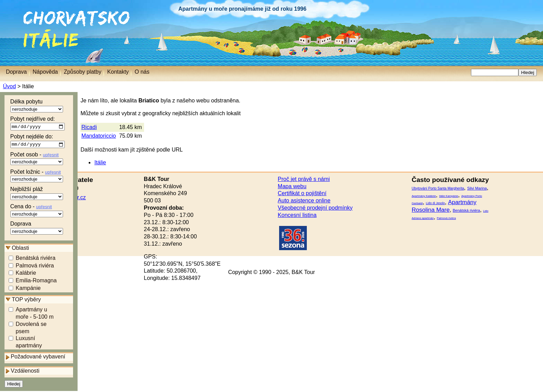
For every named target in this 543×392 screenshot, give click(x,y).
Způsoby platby (83, 72)
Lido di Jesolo (435, 203)
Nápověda (45, 72)
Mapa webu (292, 186)
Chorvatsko (17, 14)
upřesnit (51, 156)
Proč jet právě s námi (304, 179)
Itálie (27, 33)
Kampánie (28, 289)
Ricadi (89, 127)
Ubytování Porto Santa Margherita (438, 188)
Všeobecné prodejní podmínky (315, 208)
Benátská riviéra (35, 259)
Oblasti (20, 249)
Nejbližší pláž (37, 194)
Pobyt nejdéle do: (38, 142)
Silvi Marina (477, 188)
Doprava (37, 229)
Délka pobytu (37, 106)
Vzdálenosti (25, 372)
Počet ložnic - (37, 177)
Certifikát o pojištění (302, 193)
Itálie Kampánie (449, 196)
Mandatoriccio (99, 136)
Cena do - (37, 211)
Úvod (9, 86)
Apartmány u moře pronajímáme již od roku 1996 (242, 9)
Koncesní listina (297, 215)
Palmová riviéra (35, 267)
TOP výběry (26, 301)
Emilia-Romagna (36, 282)
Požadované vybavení (38, 358)
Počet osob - (37, 159)
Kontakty (118, 72)
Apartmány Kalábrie (424, 196)
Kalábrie (26, 274)
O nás (142, 72)
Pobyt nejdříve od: (38, 124)
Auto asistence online (304, 200)
